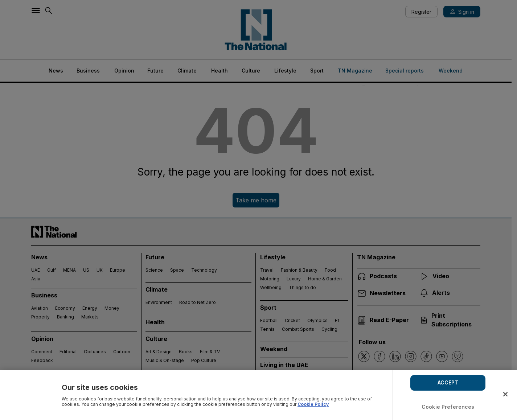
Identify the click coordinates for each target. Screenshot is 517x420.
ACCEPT (448, 382)
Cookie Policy (313, 404)
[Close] (505, 394)
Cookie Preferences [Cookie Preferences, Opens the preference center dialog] (448, 407)
